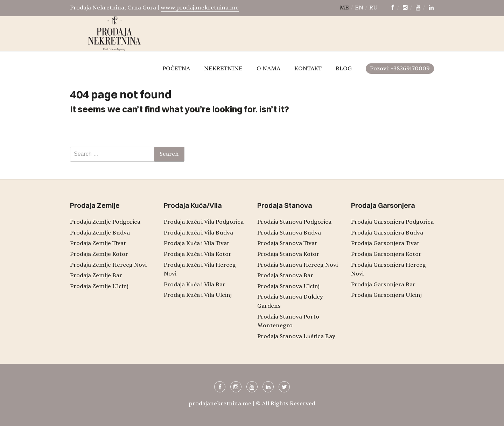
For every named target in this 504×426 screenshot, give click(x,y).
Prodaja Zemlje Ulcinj (99, 286)
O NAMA (268, 69)
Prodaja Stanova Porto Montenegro (288, 321)
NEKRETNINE (223, 69)
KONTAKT (308, 69)
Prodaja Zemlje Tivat (98, 243)
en (359, 8)
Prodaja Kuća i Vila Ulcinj (198, 295)
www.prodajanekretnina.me (200, 8)
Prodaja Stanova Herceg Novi (297, 265)
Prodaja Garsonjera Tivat (385, 243)
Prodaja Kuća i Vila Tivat (197, 243)
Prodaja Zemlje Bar (96, 275)
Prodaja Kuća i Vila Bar (195, 285)
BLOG (344, 69)
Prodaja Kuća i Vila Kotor (198, 254)
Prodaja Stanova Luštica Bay (296, 336)
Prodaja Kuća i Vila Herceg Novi (200, 270)
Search (169, 154)
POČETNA (176, 69)
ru (373, 8)
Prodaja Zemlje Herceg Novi (108, 265)
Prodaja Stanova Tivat (287, 243)
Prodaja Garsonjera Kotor (386, 254)
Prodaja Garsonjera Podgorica (392, 222)
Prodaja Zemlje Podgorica (105, 222)
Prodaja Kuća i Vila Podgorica (204, 222)
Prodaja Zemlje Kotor (99, 254)
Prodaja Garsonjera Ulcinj (386, 295)
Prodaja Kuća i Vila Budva (198, 233)
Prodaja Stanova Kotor (288, 254)
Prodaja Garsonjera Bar (383, 285)
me (344, 8)
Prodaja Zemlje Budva (100, 233)
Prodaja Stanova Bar (285, 275)
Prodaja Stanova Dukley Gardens (290, 301)
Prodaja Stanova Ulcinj (288, 286)
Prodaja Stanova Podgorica (294, 222)
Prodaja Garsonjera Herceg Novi (388, 270)
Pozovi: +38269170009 (400, 69)
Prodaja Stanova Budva (289, 233)
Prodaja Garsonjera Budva (387, 233)
